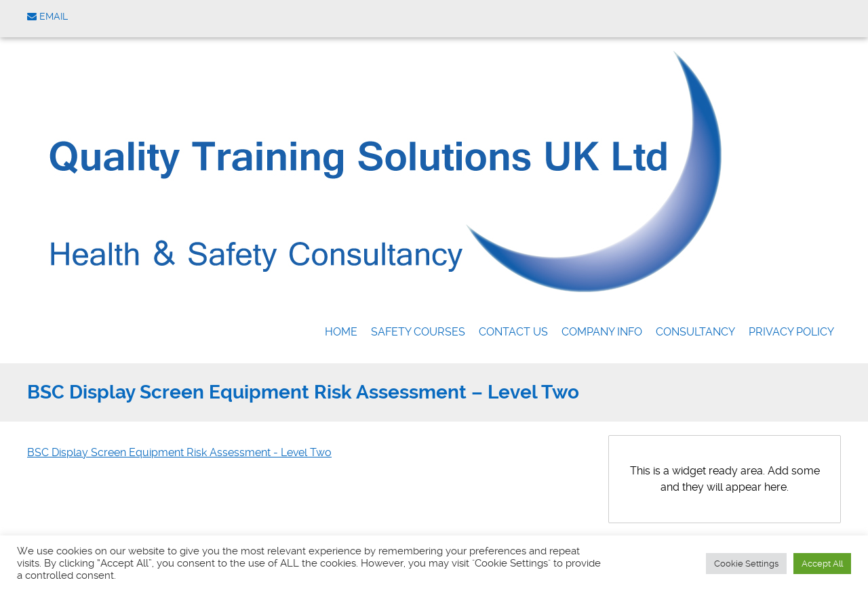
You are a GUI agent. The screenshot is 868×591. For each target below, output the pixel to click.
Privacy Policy (791, 332)
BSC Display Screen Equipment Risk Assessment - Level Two (179, 452)
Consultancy (695, 332)
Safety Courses (418, 332)
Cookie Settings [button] (746, 564)
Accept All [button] (822, 564)
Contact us (513, 332)
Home (341, 332)
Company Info (602, 332)
